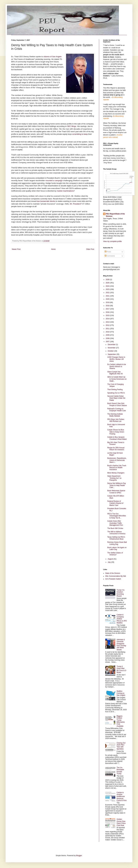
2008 (108, 338)
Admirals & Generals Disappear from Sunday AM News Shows (121, 645)
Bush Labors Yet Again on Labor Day (117, 548)
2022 (108, 293)
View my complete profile (112, 241)
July (109, 562)
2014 (108, 319)
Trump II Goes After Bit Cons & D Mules (121, 669)
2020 (108, 299)
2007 (108, 342)
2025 (108, 283)
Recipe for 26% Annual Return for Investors (116, 449)
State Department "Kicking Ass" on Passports (114, 478)
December (112, 345)
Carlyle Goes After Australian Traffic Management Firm (115, 523)
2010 (108, 332)
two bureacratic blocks (46, 201)
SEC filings (72, 126)
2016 (108, 312)
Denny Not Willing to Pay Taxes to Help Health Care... (117, 485)
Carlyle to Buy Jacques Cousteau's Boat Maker (117, 438)
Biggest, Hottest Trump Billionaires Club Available (121, 721)
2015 (108, 315)
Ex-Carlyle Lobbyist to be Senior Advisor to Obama (117, 366)
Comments (110, 256)
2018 (108, 306)
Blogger (79, 856)
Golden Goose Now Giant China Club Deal (121, 822)
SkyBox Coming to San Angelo (121, 693)
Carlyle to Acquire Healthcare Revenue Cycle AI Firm (122, 797)
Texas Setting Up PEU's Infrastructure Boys (116, 538)
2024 (108, 286)
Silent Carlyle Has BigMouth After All (115, 373)
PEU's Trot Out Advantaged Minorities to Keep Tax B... (117, 516)
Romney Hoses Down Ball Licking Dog (117, 543)
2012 (108, 325)
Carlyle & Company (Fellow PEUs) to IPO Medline (122, 619)
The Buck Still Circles (115, 528)
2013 (108, 322)
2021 (108, 296)
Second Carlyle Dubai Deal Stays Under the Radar (116, 398)
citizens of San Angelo (53, 57)
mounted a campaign (54, 181)
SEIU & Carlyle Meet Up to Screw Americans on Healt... (117, 379)
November (112, 348)
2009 (108, 335)
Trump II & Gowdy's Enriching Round (121, 593)
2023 (108, 289)
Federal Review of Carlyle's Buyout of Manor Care (115, 503)
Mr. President (75, 204)
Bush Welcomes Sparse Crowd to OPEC (116, 492)
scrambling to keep (80, 134)
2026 (108, 280)
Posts (108, 252)
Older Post (90, 249)
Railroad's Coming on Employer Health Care (117, 410)
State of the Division (113, 573)
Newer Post (16, 249)
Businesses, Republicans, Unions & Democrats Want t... (117, 460)
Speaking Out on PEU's (116, 393)
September (112, 354)
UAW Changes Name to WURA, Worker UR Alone (116, 359)
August (111, 559)
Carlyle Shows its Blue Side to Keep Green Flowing (116, 432)
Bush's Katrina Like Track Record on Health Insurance (117, 468)
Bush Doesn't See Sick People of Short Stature (117, 404)
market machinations (65, 191)
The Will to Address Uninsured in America (116, 533)
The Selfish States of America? (115, 554)
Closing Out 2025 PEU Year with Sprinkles (121, 746)
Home (53, 249)
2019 (108, 302)
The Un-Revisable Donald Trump (120, 771)
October (111, 351)
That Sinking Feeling (115, 390)
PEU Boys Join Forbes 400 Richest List (116, 420)
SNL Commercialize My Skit (116, 576)
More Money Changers (116, 473)
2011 (108, 329)
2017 (108, 309)
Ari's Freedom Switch (113, 579)
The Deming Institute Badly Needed (115, 415)
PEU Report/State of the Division (115, 215)
